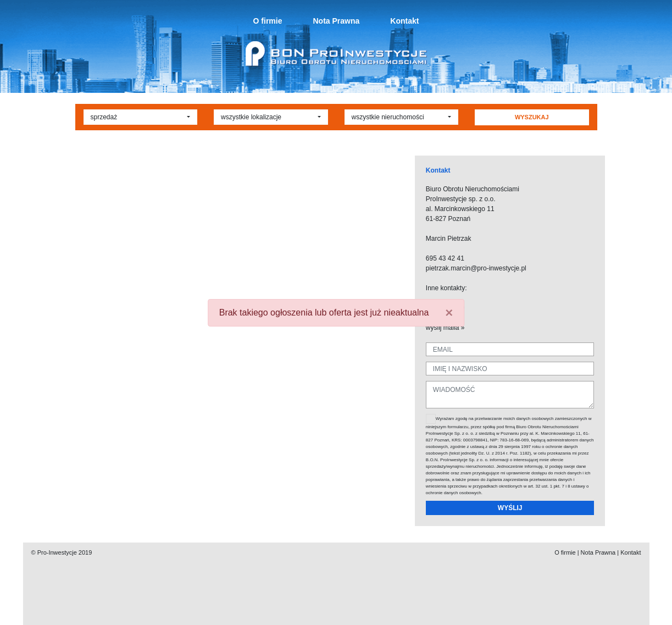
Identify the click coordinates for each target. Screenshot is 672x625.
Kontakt (404, 21)
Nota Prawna (336, 21)
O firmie (268, 21)
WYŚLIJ (510, 508)
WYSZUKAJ (532, 117)
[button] (141, 117)
